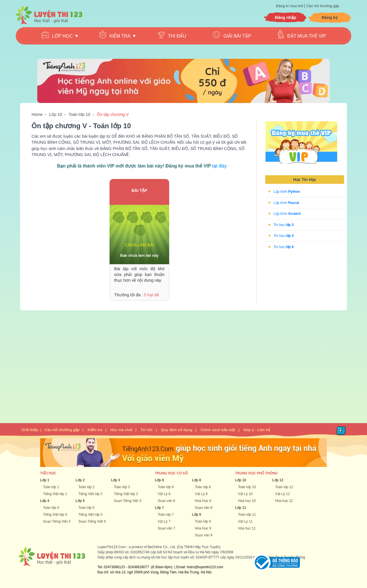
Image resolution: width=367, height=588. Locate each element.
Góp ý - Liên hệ (257, 430)
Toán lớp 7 (166, 515)
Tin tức (147, 430)
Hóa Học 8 (203, 501)
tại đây (219, 166)
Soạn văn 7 (166, 528)
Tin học (284, 225)
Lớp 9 (197, 515)
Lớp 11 (241, 508)
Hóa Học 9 (203, 528)
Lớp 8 (197, 480)
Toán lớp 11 (247, 515)
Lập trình (287, 192)
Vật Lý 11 (245, 521)
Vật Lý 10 (245, 494)
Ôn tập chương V (113, 114)
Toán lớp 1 (51, 487)
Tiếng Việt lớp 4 (55, 515)
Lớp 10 (55, 114)
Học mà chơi (121, 430)
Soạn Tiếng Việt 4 (57, 521)
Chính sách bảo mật (218, 430)
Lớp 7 (159, 508)
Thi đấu (177, 36)
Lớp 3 (116, 480)
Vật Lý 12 (283, 494)
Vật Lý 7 (164, 521)
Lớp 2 (80, 480)
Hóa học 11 (247, 528)
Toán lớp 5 (87, 508)
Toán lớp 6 (166, 487)
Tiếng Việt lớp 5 (91, 515)
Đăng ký (330, 17)
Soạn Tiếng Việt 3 (128, 501)
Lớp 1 (45, 480)
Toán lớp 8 (203, 487)
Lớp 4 (45, 501)
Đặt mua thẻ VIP (307, 36)
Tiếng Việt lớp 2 (91, 494)
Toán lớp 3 (122, 487)
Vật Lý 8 (201, 494)
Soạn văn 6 (166, 501)
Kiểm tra (95, 430)
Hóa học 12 (284, 501)
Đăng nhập (286, 17)
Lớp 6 (159, 480)
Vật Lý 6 (164, 494)
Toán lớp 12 (284, 487)
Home (37, 114)
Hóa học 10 (247, 501)
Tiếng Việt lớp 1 (55, 494)
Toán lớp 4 (51, 508)
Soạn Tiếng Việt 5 (92, 521)
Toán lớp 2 (87, 487)
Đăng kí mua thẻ (290, 6)
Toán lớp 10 (79, 114)
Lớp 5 (80, 501)
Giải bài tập (237, 36)
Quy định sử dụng (177, 430)
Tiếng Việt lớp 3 (126, 494)
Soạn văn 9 (204, 535)
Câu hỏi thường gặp (323, 6)
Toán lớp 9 (203, 521)
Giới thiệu (30, 430)
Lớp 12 (278, 480)
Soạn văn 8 (204, 508)
